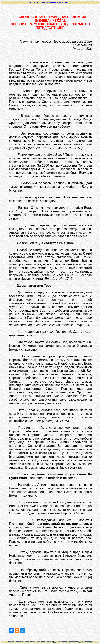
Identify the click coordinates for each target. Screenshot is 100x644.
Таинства (41, 642)
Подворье (89, 642)
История (19, 642)
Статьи (50, 642)
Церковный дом (76, 642)
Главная (10, 642)
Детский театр (61, 642)
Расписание (30, 642)
